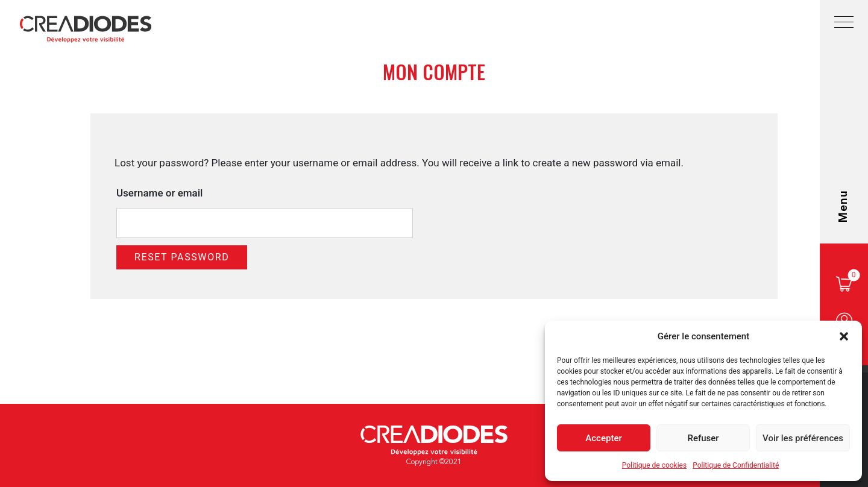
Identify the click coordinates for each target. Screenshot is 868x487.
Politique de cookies (654, 465)
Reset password (182, 257)
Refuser (703, 438)
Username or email (159, 193)
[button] (844, 336)
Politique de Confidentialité (736, 465)
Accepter (603, 438)
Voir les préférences (803, 438)
